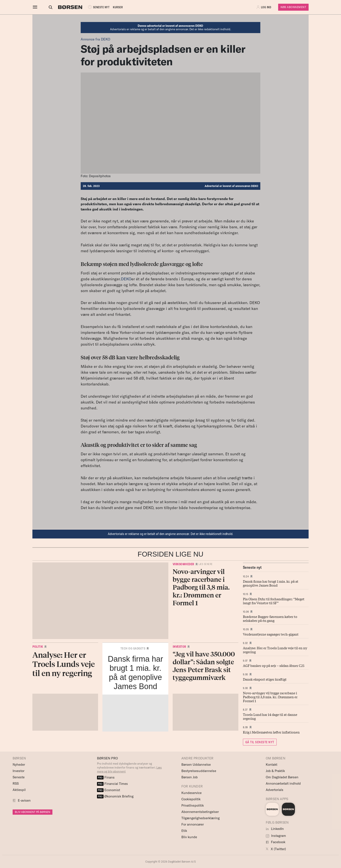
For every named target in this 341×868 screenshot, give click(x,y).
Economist (109, 790)
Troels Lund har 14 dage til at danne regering (270, 716)
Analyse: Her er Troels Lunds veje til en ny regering (275, 650)
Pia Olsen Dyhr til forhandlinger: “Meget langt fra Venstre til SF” (274, 601)
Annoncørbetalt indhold (283, 783)
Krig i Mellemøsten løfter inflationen (271, 732)
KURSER (114, 7)
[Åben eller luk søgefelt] (47, 7)
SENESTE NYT (94, 7)
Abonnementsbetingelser (200, 812)
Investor (179, 647)
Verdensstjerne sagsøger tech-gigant (271, 634)
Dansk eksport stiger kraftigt (265, 679)
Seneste (19, 777)
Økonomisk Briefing (115, 796)
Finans (106, 777)
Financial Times (112, 784)
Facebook (276, 842)
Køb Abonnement (293, 7)
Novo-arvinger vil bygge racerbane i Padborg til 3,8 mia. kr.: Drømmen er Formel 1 (270, 697)
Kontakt (272, 765)
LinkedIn (275, 829)
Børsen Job (190, 777)
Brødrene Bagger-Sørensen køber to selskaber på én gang (270, 618)
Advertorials (275, 790)
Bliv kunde (189, 837)
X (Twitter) (276, 849)
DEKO (126, 279)
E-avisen (24, 800)
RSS (16, 783)
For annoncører (193, 824)
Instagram (276, 836)
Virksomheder (183, 564)
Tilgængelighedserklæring (201, 818)
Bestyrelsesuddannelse (199, 771)
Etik (184, 831)
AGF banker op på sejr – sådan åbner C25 (274, 665)
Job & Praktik (275, 771)
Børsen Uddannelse (196, 765)
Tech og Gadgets (133, 648)
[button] (264, 7)
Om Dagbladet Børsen (282, 777)
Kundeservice (191, 793)
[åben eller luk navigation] (36, 7)
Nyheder (19, 765)
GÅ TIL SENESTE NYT (260, 742)
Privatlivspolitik (193, 805)
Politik (38, 647)
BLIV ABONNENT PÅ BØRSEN (33, 812)
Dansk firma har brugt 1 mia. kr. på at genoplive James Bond (271, 583)
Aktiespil (19, 790)
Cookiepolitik (191, 799)
